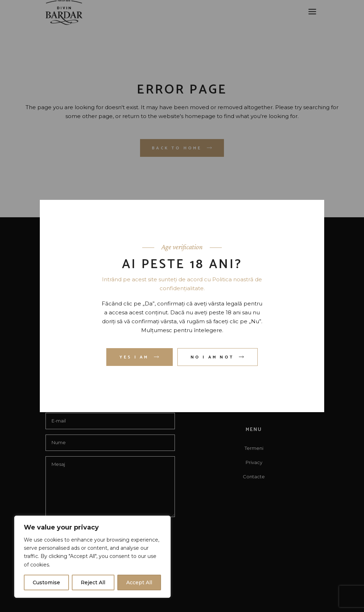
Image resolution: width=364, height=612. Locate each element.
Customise (46, 582)
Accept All (139, 582)
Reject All (93, 582)
